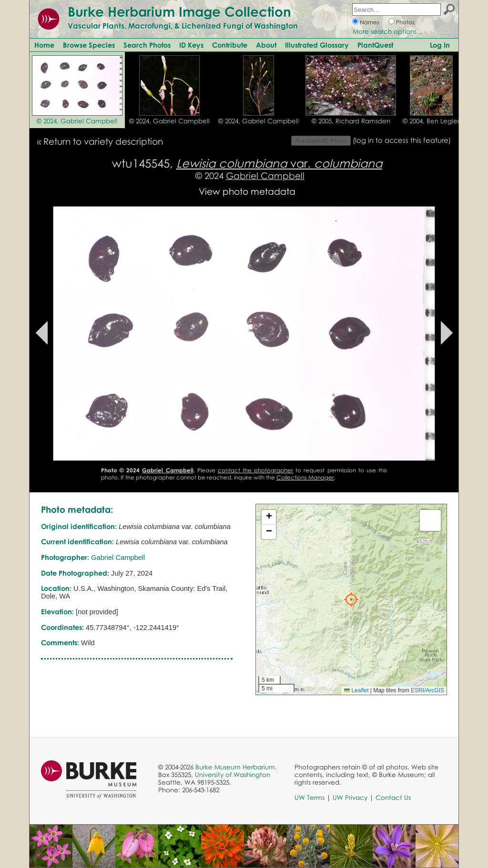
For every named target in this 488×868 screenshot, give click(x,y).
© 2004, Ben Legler (431, 121)
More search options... (387, 31)
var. (279, 163)
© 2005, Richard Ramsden (351, 121)
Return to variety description (103, 141)
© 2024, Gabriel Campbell (77, 121)
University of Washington (233, 775)
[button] (351, 599)
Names (370, 22)
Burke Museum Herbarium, (236, 767)
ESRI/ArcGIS (427, 690)
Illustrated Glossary (317, 45)
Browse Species (89, 45)
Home (44, 45)
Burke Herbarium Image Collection (179, 11)
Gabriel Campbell (265, 175)
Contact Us (393, 798)
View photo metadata (247, 191)
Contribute (230, 45)
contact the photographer (255, 470)
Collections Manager (305, 477)
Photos (405, 22)
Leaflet (356, 690)
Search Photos (147, 45)
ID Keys (191, 45)
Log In (440, 45)
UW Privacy (350, 798)
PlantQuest (375, 45)
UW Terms (310, 798)
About (266, 45)
